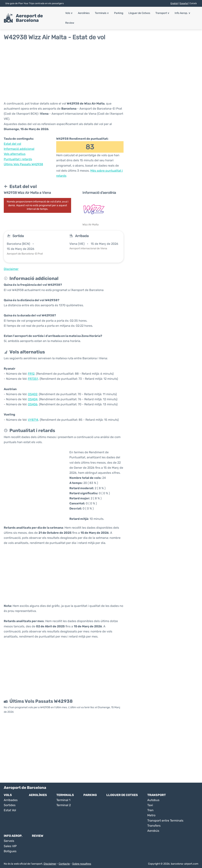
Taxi (150, 805)
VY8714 (33, 420)
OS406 (33, 404)
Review (70, 23)
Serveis (9, 841)
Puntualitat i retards (18, 159)
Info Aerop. (182, 13)
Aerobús (153, 831)
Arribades (11, 800)
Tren (150, 810)
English (174, 3)
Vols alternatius (15, 154)
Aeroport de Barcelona (29, 18)
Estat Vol (10, 810)
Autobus (153, 800)
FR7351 (33, 379)
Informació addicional (19, 149)
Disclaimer (50, 864)
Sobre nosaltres (82, 864)
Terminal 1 (63, 800)
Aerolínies (84, 13)
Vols (69, 13)
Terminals (102, 13)
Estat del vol (12, 144)
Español (184, 3)
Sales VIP (10, 846)
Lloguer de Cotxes (139, 13)
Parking (118, 13)
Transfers (154, 826)
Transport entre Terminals (165, 821)
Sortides (10, 805)
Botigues (10, 851)
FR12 (31, 374)
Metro (151, 815)
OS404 (33, 399)
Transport (162, 13)
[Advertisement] (101, 71)
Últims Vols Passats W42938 (23, 164)
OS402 (33, 394)
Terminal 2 (64, 805)
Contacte (64, 864)
